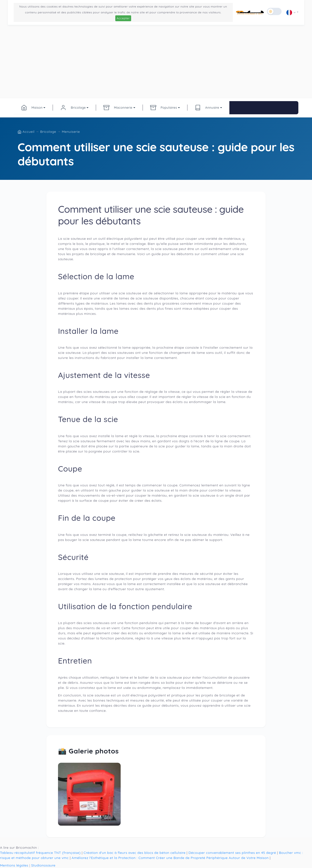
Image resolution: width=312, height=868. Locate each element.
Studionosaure (43, 865)
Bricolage (49, 132)
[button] (292, 13)
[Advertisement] (156, 62)
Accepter (123, 18)
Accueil (27, 132)
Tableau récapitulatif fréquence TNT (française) (40, 853)
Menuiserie (71, 132)
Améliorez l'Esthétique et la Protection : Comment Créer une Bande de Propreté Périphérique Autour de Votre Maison (170, 858)
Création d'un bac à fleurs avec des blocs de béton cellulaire (135, 853)
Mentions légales (14, 865)
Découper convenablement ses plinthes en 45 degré (232, 853)
